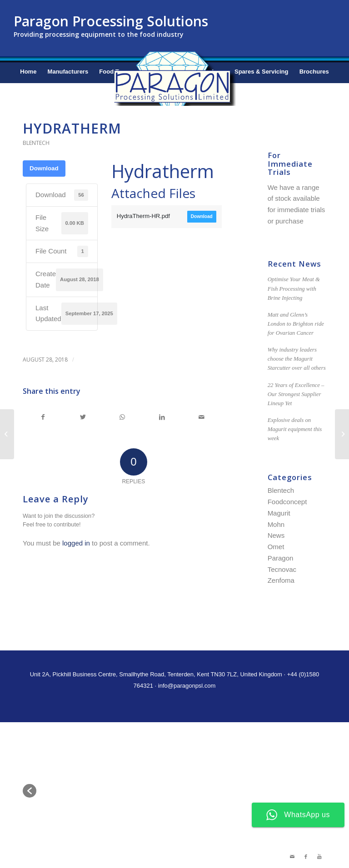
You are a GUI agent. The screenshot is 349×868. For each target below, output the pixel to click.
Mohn (276, 524)
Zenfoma (281, 580)
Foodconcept (287, 502)
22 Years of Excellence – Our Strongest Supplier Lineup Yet (296, 394)
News (276, 535)
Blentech (36, 143)
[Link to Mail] (292, 857)
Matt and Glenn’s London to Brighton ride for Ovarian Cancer (296, 324)
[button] (30, 791)
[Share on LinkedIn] (162, 417)
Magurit (279, 513)
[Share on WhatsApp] (122, 417)
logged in (76, 543)
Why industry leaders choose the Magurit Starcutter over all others (297, 359)
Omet (276, 547)
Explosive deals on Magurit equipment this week (295, 429)
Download (44, 168)
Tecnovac (282, 569)
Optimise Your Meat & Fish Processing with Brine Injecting (294, 288)
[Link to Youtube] (319, 857)
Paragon (281, 558)
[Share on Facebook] (43, 417)
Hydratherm (72, 128)
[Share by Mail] (202, 417)
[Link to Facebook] (306, 857)
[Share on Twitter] (83, 417)
